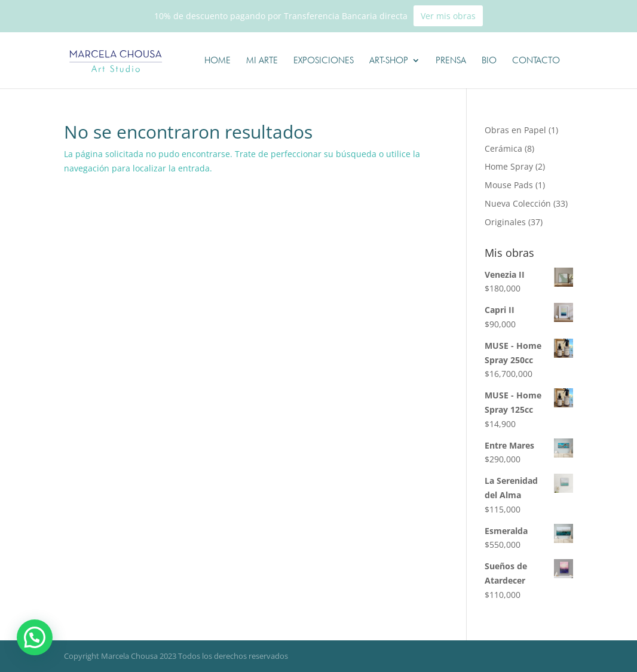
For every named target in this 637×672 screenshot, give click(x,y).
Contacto (536, 61)
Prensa (451, 61)
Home (218, 61)
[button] (37, 636)
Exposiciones (324, 61)
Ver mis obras (448, 16)
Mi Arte (262, 61)
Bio (489, 61)
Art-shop (389, 61)
